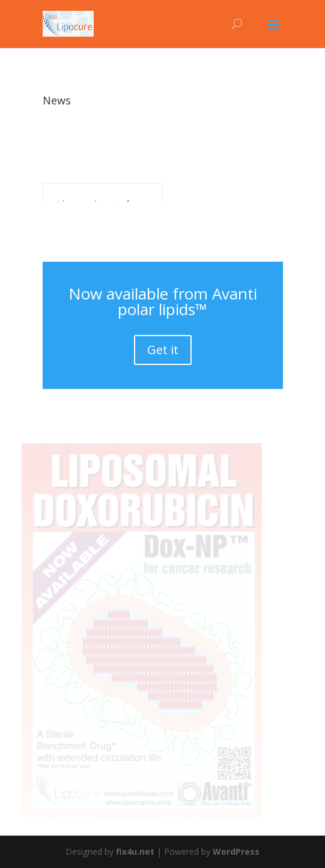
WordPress (236, 851)
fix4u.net (135, 851)
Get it (163, 350)
